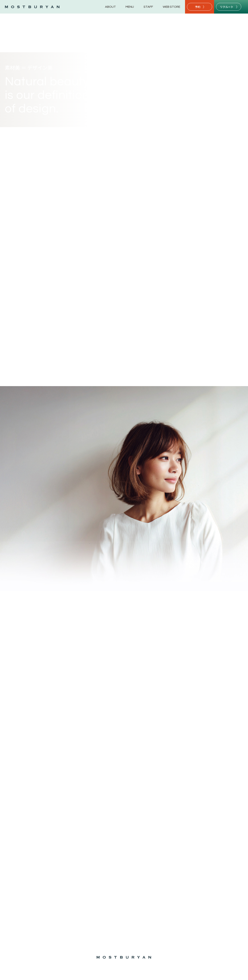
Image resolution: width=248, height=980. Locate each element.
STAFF (148, 7)
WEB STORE (171, 7)
